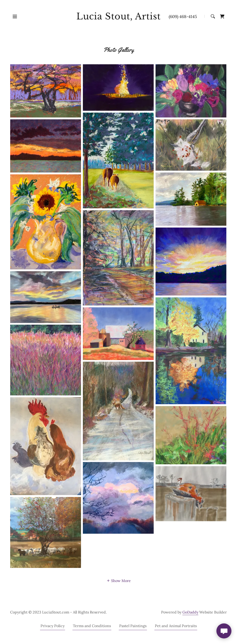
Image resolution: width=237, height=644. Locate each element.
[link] (118, 18)
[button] (15, 16)
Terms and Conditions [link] (92, 626)
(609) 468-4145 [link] (183, 17)
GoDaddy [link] (190, 612)
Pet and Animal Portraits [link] (176, 626)
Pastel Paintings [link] (133, 626)
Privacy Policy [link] (53, 626)
